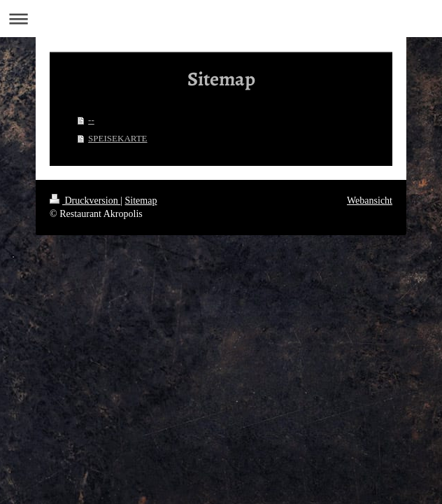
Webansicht (370, 201)
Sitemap (141, 201)
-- (91, 120)
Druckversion (85, 201)
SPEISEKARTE (117, 138)
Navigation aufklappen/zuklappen (221, 19)
